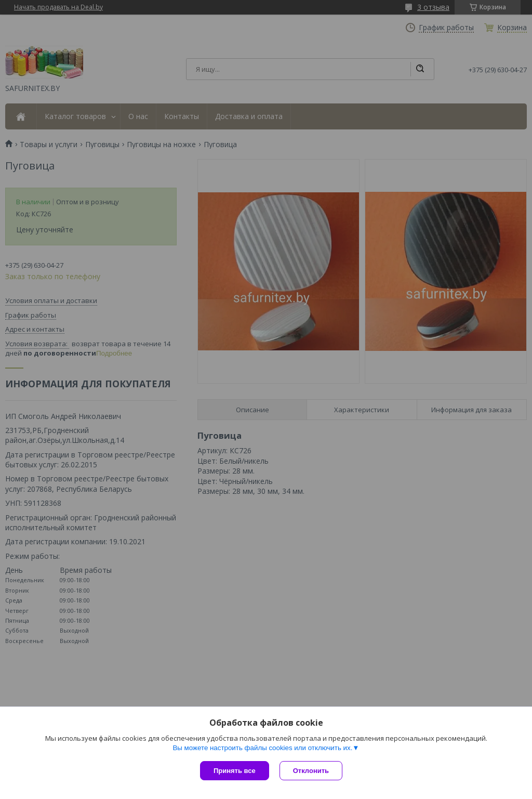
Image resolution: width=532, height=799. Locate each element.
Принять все (235, 771)
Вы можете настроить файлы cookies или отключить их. (262, 748)
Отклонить (311, 771)
